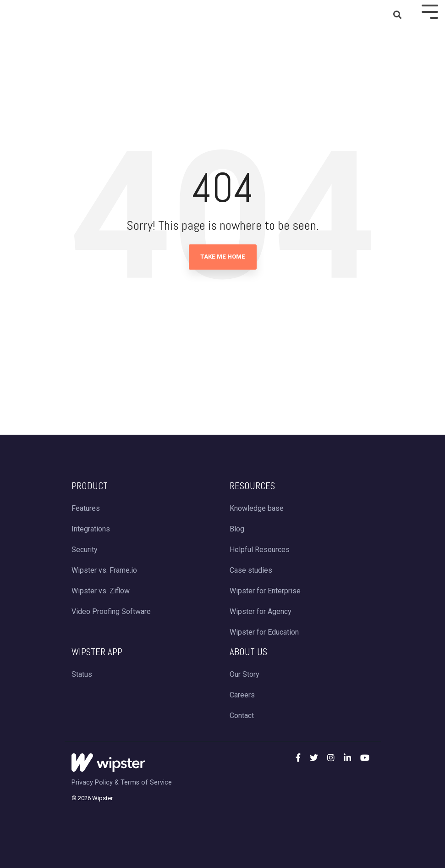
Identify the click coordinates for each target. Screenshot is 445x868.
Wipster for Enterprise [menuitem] (265, 591)
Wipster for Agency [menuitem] (261, 611)
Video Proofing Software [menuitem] (111, 611)
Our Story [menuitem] (244, 674)
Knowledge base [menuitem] (257, 508)
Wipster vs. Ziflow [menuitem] (101, 591)
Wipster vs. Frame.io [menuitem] (104, 570)
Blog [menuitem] (237, 529)
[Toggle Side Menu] (430, 11)
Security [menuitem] (85, 550)
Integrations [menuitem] (91, 529)
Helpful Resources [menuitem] (260, 550)
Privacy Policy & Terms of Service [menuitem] (122, 782)
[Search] (397, 15)
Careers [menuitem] (242, 695)
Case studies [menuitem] (251, 570)
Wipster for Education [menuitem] (264, 632)
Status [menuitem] (82, 674)
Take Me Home (223, 257)
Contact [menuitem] (242, 716)
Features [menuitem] (86, 508)
